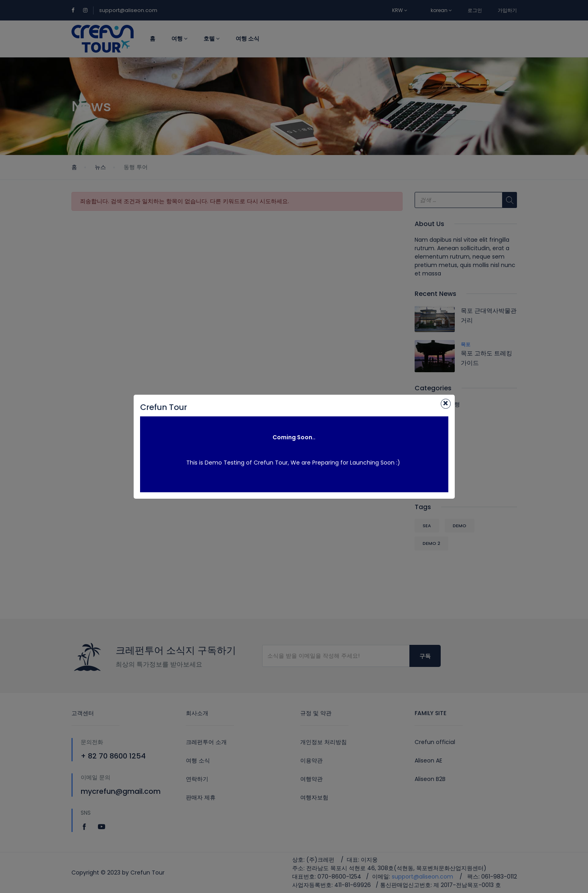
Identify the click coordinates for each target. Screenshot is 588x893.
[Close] (446, 404)
